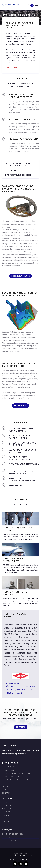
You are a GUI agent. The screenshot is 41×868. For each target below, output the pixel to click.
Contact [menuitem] (6, 793)
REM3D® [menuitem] (6, 822)
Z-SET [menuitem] (5, 825)
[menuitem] (21, 782)
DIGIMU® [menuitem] (6, 818)
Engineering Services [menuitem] (13, 834)
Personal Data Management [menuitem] (16, 780)
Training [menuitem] (6, 837)
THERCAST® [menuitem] (7, 812)
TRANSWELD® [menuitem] (8, 815)
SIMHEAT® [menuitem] (6, 809)
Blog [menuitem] (4, 790)
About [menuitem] (5, 786)
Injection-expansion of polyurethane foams (21, 430)
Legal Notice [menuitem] (9, 767)
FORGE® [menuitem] (6, 802)
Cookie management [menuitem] (12, 777)
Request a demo (21, 406)
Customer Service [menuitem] (11, 841)
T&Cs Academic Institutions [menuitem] (16, 773)
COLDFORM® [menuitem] (7, 805)
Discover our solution (21, 276)
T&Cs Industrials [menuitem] (11, 770)
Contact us (21, 727)
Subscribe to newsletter (20, 859)
